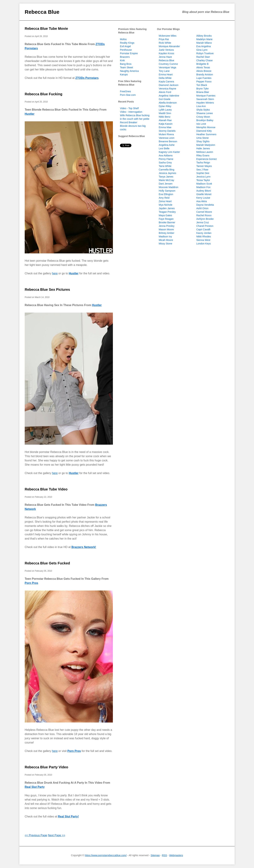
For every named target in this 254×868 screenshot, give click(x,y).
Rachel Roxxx (204, 215)
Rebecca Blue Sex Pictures (47, 290)
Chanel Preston (205, 226)
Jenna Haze (165, 57)
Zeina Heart (165, 201)
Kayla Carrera (166, 82)
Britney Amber (167, 233)
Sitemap (155, 855)
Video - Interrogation (131, 112)
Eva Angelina (204, 46)
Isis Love (201, 124)
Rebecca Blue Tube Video (46, 489)
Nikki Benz (165, 117)
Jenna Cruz (203, 222)
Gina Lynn (202, 50)
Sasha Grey (165, 163)
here (55, 273)
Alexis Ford (165, 92)
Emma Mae (165, 127)
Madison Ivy (165, 237)
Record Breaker (129, 122)
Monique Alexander (169, 46)
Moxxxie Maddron (169, 187)
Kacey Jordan (204, 233)
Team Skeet (126, 67)
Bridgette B (202, 64)
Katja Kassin (166, 124)
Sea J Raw (202, 170)
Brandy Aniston (205, 74)
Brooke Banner (167, 222)
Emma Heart (166, 74)
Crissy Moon (203, 117)
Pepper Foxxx (204, 82)
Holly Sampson (167, 191)
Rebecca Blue (42, 12)
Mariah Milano (204, 43)
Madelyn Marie (204, 39)
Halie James (203, 148)
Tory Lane (164, 71)
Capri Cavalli (203, 229)
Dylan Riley (165, 106)
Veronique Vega (167, 67)
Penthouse (126, 50)
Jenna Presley (167, 226)
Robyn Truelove (205, 53)
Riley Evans (203, 155)
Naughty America (129, 71)
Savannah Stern (205, 99)
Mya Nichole (166, 205)
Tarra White (165, 166)
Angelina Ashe (167, 145)
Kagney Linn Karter (169, 152)
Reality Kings (127, 43)
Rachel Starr (203, 57)
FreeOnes (125, 91)
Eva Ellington (166, 194)
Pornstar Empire (129, 53)
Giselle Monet (204, 194)
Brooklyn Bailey (205, 120)
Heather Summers (206, 134)
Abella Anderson (168, 103)
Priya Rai (164, 39)
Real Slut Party (35, 787)
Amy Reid (164, 198)
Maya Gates (165, 215)
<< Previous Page (36, 835)
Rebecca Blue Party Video (46, 767)
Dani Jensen (166, 184)
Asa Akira (202, 201)
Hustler (30, 114)
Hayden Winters (205, 103)
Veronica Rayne (167, 89)
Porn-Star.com (128, 95)
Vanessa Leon (167, 138)
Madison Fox (203, 187)
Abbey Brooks (204, 36)
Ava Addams (166, 155)
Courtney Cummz (168, 64)
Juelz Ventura (166, 50)
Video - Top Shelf (129, 108)
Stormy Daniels (167, 131)
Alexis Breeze (204, 71)
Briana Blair (203, 92)
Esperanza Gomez (207, 159)
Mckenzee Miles (168, 36)
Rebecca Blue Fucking (43, 94)
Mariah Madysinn (206, 145)
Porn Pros (31, 583)
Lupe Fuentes (204, 78)
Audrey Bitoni (204, 191)
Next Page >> (57, 835)
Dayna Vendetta (205, 205)
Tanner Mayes (204, 166)
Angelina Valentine (169, 96)
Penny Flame (166, 159)
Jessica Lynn (203, 177)
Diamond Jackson (169, 85)
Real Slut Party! (68, 816)
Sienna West (203, 240)
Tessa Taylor (203, 180)
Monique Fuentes (206, 96)
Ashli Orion (202, 208)
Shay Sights (203, 141)
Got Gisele (165, 99)
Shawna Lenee (205, 113)
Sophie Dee (203, 173)
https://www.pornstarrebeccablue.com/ (106, 855)
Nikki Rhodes (204, 237)
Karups (124, 74)
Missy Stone (165, 244)
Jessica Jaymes (167, 173)
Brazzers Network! (84, 547)
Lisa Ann (201, 106)
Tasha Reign (203, 163)
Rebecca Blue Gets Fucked (47, 563)
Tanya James (166, 177)
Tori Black (202, 85)
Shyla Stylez (203, 110)
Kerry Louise (203, 198)
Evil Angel (125, 46)
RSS (164, 855)
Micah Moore (166, 240)
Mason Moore (166, 229)
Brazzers (125, 57)
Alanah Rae (165, 120)
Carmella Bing (167, 170)
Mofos (123, 39)
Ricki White (165, 43)
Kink (122, 60)
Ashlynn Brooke (205, 219)
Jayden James (167, 208)
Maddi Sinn (165, 113)
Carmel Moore (204, 212)
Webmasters (176, 855)
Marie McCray (166, 180)
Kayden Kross (166, 53)
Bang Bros (126, 64)
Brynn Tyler (203, 89)
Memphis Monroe (206, 127)
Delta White (165, 78)
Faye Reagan (166, 219)
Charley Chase (205, 60)
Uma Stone (202, 138)
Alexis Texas (203, 67)
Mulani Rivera (166, 134)
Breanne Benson (168, 141)
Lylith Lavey (165, 110)
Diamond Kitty (204, 131)
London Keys (204, 244)
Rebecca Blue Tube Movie (46, 29)
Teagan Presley (167, 212)
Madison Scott (204, 184)
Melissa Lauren (205, 152)
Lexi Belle (164, 148)
